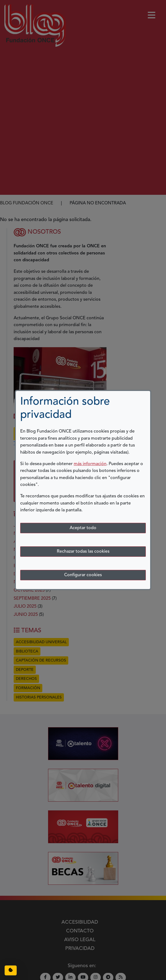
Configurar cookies (83, 575)
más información (90, 464)
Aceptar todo (83, 528)
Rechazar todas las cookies (83, 552)
